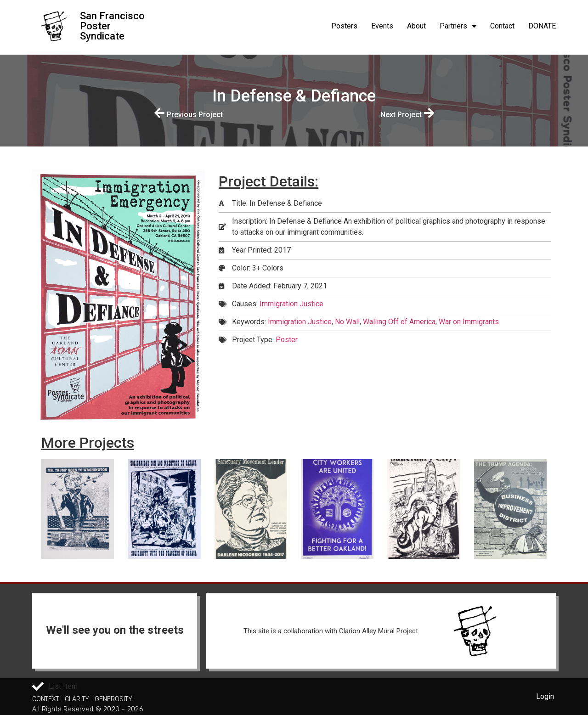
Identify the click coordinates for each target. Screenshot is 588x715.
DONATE (542, 26)
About (416, 26)
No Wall (347, 322)
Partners (458, 26)
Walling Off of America (399, 322)
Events (382, 26)
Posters (344, 26)
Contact (502, 26)
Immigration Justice (291, 304)
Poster (287, 340)
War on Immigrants (469, 322)
